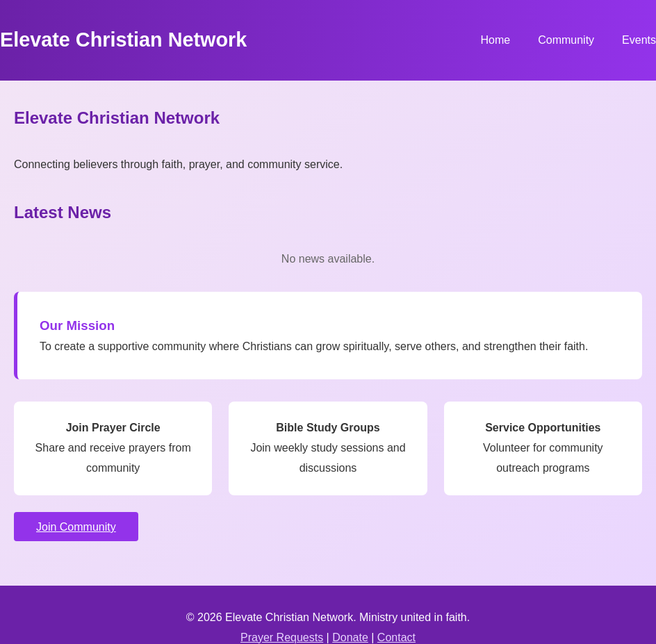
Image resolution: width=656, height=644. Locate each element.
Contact (396, 637)
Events (639, 40)
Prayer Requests (282, 637)
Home (495, 40)
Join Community (76, 527)
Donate (350, 637)
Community (566, 40)
